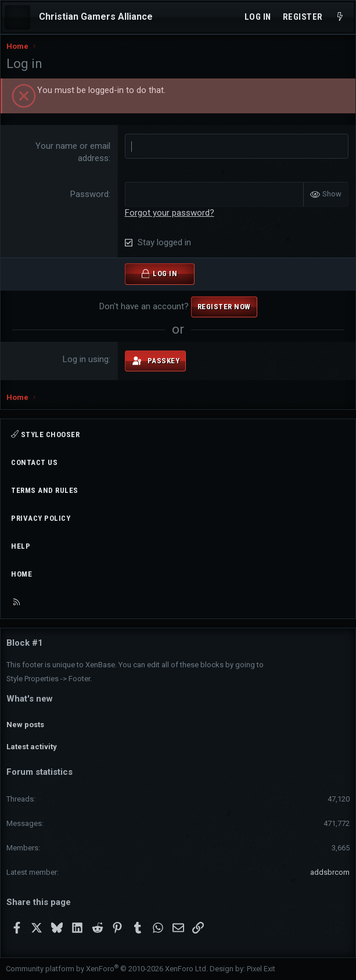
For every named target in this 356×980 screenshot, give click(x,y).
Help (21, 546)
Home (21, 574)
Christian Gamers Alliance (96, 17)
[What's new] (340, 17)
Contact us (34, 462)
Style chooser (45, 434)
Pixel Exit (261, 969)
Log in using (86, 359)
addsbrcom (330, 872)
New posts (25, 725)
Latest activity (32, 747)
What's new (30, 699)
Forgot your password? (170, 213)
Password (89, 194)
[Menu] (17, 17)
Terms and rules (45, 490)
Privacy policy (41, 518)
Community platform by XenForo (107, 969)
